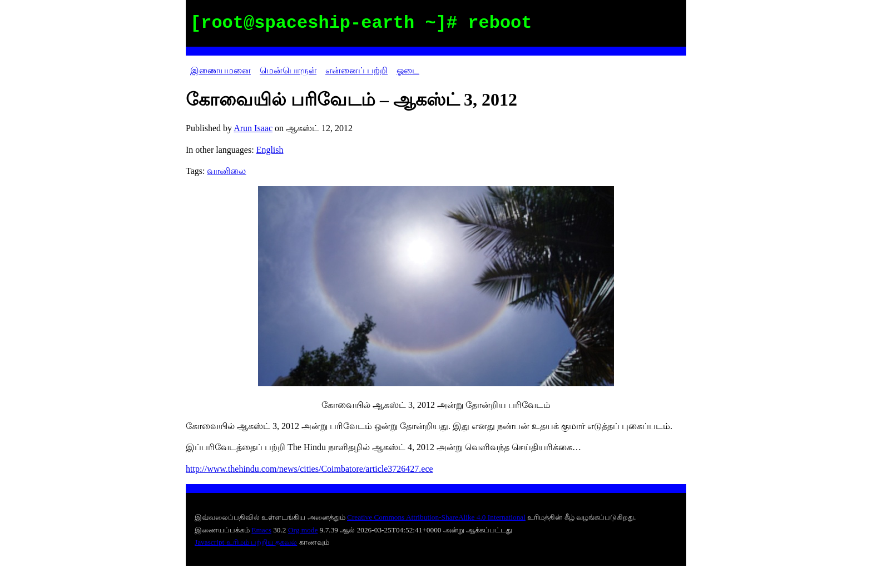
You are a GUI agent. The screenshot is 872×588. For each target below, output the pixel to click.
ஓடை (408, 70)
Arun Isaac (253, 128)
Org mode (303, 530)
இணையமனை (221, 70)
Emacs (261, 530)
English (270, 150)
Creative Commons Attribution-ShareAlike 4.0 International (436, 517)
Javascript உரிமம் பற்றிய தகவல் (246, 542)
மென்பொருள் (288, 70)
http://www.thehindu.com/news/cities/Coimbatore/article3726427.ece (309, 469)
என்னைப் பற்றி (356, 70)
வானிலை (226, 171)
